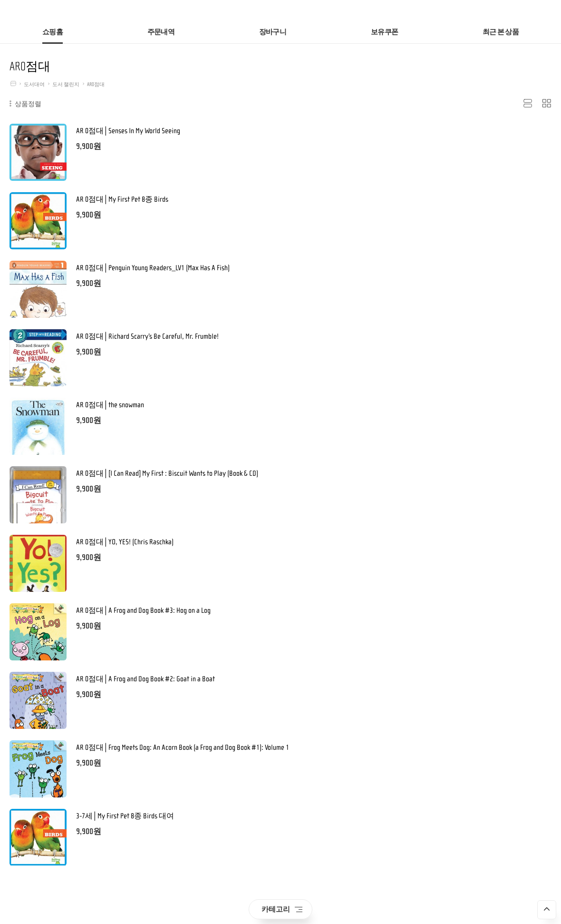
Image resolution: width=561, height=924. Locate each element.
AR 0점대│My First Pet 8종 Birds (122, 199)
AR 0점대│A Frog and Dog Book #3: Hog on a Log (143, 610)
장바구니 (273, 32)
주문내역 (161, 32)
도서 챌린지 (66, 84)
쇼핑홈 (53, 32)
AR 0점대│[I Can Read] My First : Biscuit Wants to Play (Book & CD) (167, 473)
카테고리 (282, 909)
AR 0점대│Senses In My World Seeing (128, 131)
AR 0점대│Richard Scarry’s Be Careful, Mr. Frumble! (147, 336)
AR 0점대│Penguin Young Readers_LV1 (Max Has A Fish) (153, 268)
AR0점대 (96, 84)
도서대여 (34, 84)
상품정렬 (25, 104)
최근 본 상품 (501, 32)
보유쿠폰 (384, 32)
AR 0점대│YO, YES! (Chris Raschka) (125, 542)
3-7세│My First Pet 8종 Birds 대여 (125, 816)
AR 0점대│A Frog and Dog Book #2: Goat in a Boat (145, 679)
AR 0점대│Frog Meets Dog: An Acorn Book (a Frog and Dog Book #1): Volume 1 (183, 747)
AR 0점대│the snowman (110, 405)
